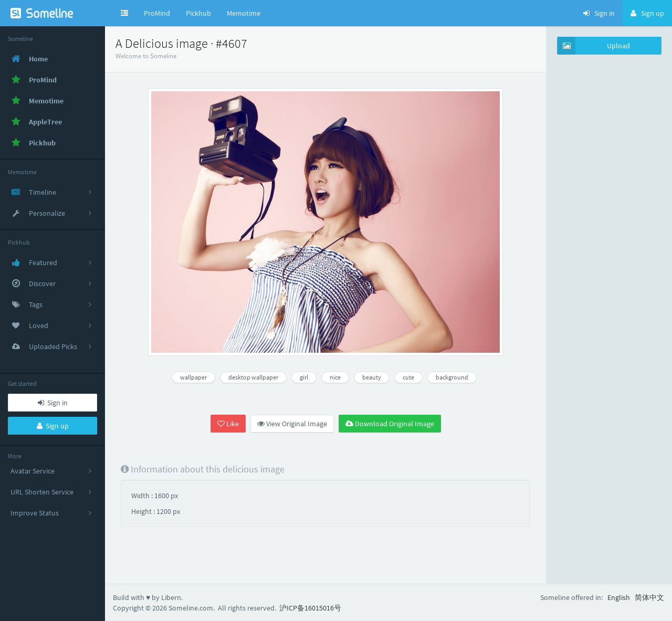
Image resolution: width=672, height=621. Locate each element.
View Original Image (292, 424)
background (452, 377)
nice (335, 377)
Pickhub (198, 13)
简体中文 (649, 597)
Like (228, 424)
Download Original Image (390, 424)
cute (408, 377)
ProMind (157, 13)
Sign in (53, 403)
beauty (372, 377)
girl (304, 377)
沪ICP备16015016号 (310, 608)
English (619, 597)
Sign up (53, 426)
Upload (594, 46)
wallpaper (193, 377)
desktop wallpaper (253, 377)
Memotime (244, 13)
